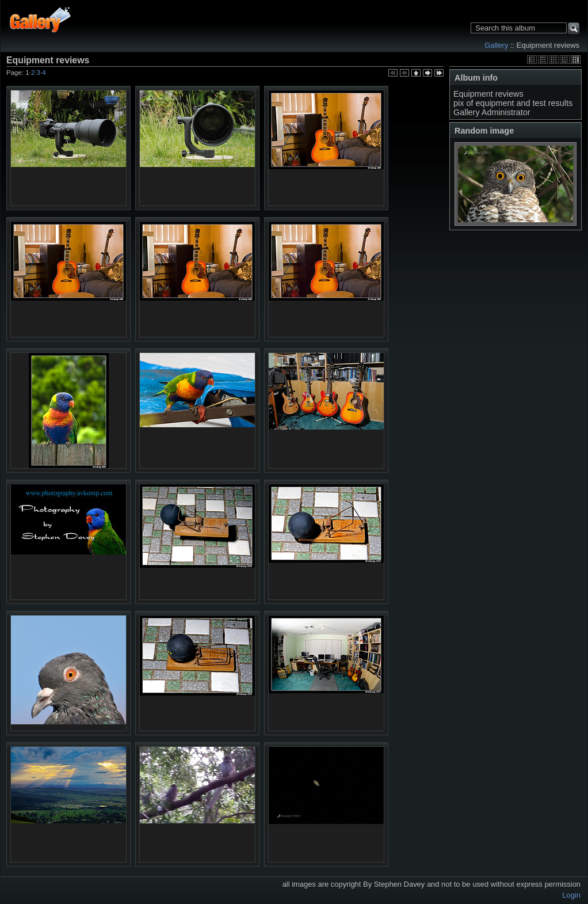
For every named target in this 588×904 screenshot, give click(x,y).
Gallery (496, 45)
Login (571, 895)
